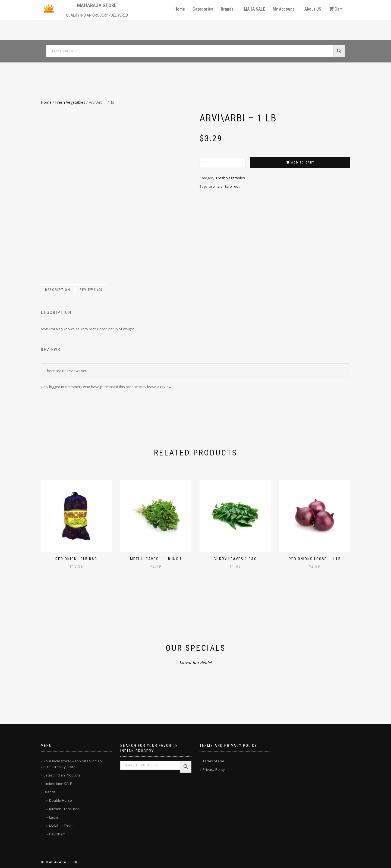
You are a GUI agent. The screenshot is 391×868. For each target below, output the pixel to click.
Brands (227, 9)
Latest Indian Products (62, 775)
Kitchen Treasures (64, 809)
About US (313, 9)
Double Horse (61, 800)
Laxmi (54, 817)
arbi (212, 186)
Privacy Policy (214, 769)
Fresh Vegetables (70, 102)
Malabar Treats (62, 826)
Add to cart (303, 163)
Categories (203, 9)
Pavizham (57, 834)
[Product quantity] (223, 163)
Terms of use (213, 761)
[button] (228, 9)
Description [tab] (58, 290)
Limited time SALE (58, 784)
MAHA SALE (254, 9)
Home (180, 9)
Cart (336, 9)
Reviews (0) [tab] (91, 290)
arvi (220, 186)
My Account (283, 9)
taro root (232, 186)
